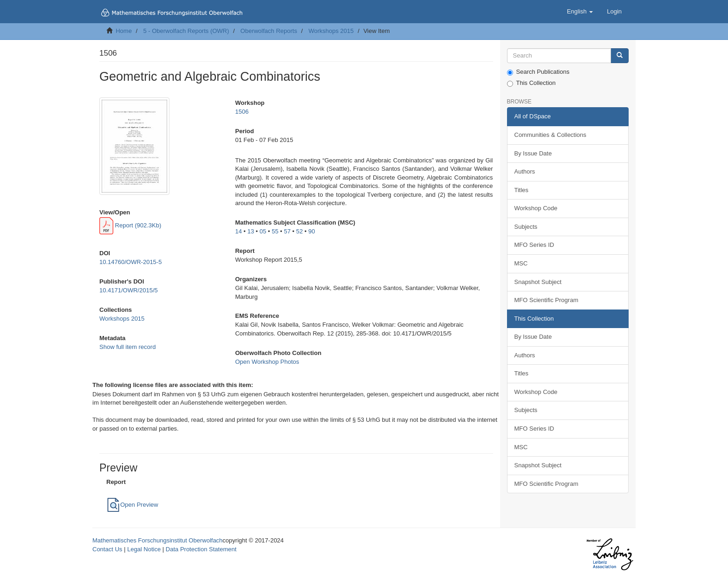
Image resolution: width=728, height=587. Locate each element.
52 (299, 231)
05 (263, 231)
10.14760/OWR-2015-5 (130, 262)
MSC (521, 263)
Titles (522, 190)
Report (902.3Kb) (130, 225)
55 (275, 231)
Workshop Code (536, 208)
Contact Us (107, 549)
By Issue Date (533, 153)
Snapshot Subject (538, 282)
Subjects (526, 227)
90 (312, 231)
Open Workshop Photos (267, 362)
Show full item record (127, 347)
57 (287, 231)
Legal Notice (144, 549)
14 (238, 231)
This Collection (531, 83)
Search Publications (538, 72)
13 (251, 231)
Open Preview (132, 505)
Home (124, 31)
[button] (580, 12)
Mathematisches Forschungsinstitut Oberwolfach (157, 540)
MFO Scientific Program (546, 300)
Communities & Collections (550, 135)
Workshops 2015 (331, 31)
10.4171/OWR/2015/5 (129, 290)
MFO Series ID (534, 245)
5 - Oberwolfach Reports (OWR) (186, 31)
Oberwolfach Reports (269, 31)
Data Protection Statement (201, 549)
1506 (242, 112)
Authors (525, 171)
